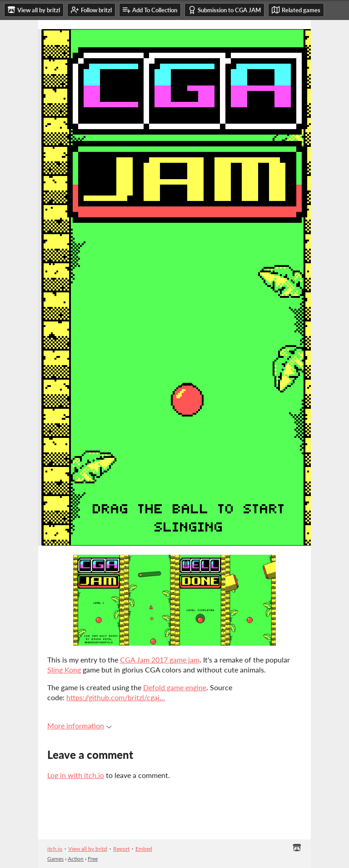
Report (121, 849)
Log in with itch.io (76, 775)
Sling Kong (64, 670)
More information (80, 725)
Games (55, 859)
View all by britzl (88, 849)
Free (93, 859)
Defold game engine (175, 687)
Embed (144, 849)
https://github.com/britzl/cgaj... (116, 697)
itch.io (55, 849)
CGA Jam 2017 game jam (160, 660)
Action (76, 859)
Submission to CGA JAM (224, 10)
